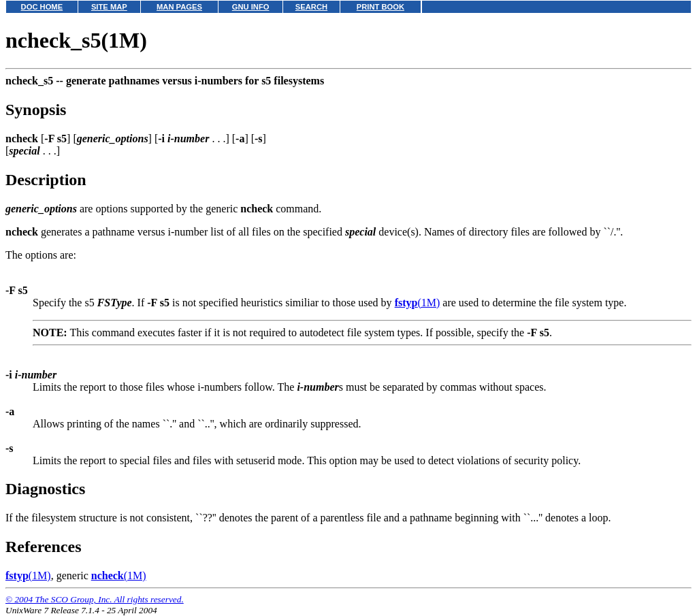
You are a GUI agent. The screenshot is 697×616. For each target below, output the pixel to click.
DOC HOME (42, 7)
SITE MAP (109, 7)
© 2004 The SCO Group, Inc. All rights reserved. (95, 599)
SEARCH (311, 7)
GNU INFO (251, 7)
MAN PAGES (179, 7)
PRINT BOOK (380, 7)
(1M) (418, 303)
